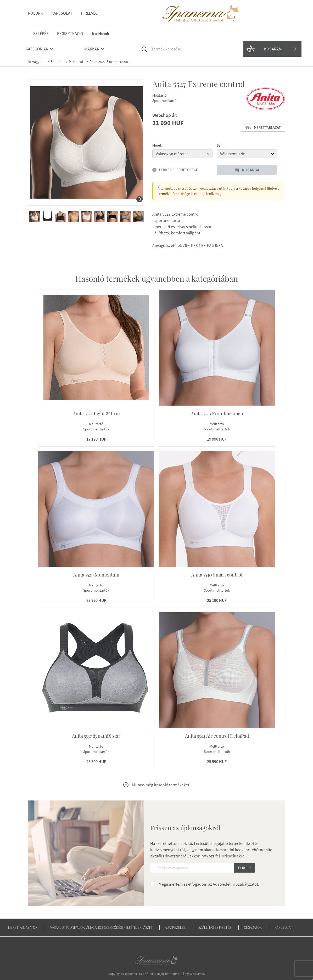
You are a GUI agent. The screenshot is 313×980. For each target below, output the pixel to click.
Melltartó (74, 47)
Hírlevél (89, 13)
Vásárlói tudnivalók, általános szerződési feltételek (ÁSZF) (101, 913)
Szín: (221, 131)
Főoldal (54, 47)
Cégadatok (253, 913)
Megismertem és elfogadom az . (209, 869)
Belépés (213, 13)
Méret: (157, 131)
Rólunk (35, 13)
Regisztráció (242, 13)
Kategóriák (40, 34)
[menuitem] (35, 202)
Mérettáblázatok (23, 913)
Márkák (95, 34)
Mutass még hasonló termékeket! (157, 770)
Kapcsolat (62, 13)
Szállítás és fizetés (215, 913)
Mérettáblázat (263, 113)
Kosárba (247, 155)
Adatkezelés (175, 913)
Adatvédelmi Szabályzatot (235, 869)
